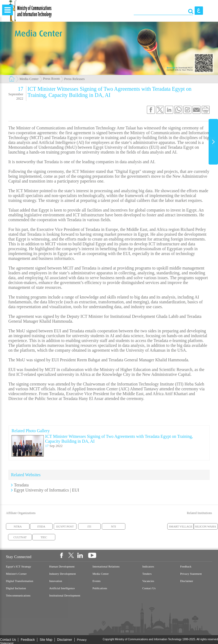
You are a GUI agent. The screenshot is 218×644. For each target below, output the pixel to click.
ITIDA (41, 526)
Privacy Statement (191, 574)
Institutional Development (65, 596)
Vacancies (148, 581)
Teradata (21, 485)
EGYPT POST (65, 526)
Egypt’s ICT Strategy (19, 567)
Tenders (147, 574)
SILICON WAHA (206, 526)
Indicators (148, 567)
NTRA (18, 526)
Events (97, 581)
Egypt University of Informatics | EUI (47, 490)
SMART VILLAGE (181, 526)
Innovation (56, 581)
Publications (100, 588)
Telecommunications (18, 596)
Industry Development (62, 574)
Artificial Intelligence (62, 588)
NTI (114, 526)
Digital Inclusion (16, 588)
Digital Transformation (20, 581)
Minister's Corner (16, 574)
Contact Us (149, 588)
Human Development (62, 567)
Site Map (46, 640)
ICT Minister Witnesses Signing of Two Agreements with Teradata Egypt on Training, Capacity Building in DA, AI (119, 439)
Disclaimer (187, 581)
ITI (89, 526)
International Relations (106, 567)
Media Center (29, 79)
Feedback (186, 567)
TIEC (44, 537)
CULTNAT (20, 537)
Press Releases (74, 79)
